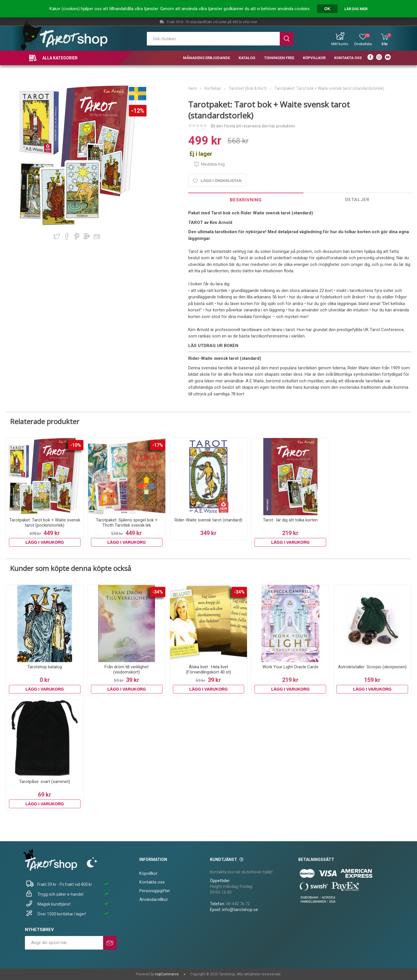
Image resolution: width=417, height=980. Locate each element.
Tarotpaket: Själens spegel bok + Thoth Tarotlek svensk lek (127, 523)
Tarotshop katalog (45, 667)
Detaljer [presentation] (357, 200)
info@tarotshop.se (240, 910)
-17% (158, 445)
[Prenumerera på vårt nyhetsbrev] (64, 943)
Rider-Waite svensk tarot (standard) (209, 520)
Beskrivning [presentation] (246, 200)
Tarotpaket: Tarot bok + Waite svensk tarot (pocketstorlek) (45, 523)
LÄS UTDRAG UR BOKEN (213, 346)
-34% (158, 592)
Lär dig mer (356, 9)
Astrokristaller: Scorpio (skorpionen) (372, 667)
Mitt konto (340, 44)
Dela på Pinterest (77, 236)
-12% (138, 111)
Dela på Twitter (57, 236)
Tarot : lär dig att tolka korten (290, 520)
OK (327, 9)
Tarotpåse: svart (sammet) (45, 782)
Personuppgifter (155, 891)
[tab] (246, 200)
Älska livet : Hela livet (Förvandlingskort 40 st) (209, 669)
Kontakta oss (152, 882)
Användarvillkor (154, 899)
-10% (76, 445)
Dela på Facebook (67, 236)
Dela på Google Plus (87, 236)
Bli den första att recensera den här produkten (253, 126)
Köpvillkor (148, 873)
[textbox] (213, 39)
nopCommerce (167, 974)
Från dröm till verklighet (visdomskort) (127, 669)
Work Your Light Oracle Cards (290, 667)
